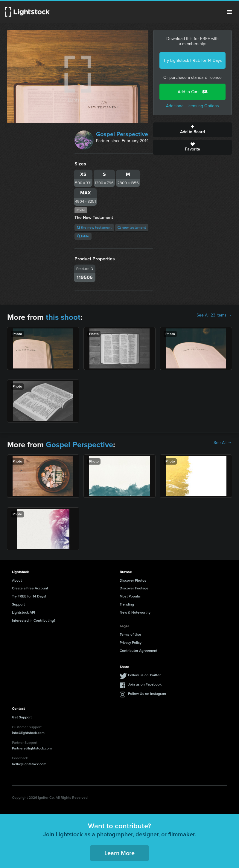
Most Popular (130, 596)
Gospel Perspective (122, 134)
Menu (229, 12)
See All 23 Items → (214, 315)
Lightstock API (23, 612)
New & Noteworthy (135, 612)
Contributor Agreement (138, 651)
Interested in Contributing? (34, 620)
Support (18, 604)
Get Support (22, 717)
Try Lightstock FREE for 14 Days (193, 60)
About (17, 580)
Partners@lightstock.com (32, 748)
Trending (127, 604)
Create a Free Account (30, 588)
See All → (223, 443)
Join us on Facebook (145, 684)
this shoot (63, 317)
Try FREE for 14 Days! (29, 596)
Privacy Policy (131, 643)
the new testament (94, 228)
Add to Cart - (193, 92)
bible (83, 236)
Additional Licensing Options (192, 106)
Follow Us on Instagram (147, 694)
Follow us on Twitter (144, 675)
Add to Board (192, 130)
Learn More (119, 853)
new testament (132, 228)
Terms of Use (130, 635)
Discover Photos (133, 580)
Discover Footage (134, 588)
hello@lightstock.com (29, 764)
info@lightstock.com (28, 733)
